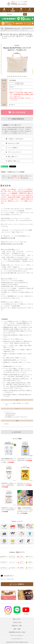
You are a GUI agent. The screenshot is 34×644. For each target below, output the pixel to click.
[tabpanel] (17, 59)
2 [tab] (10, 77)
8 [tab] (21, 77)
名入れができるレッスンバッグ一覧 (12, 244)
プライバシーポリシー (17, 635)
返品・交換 (17, 629)
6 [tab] (17, 77)
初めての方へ (17, 619)
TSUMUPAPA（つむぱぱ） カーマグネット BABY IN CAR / (9, 485)
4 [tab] (14, 77)
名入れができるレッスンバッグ (13, 28)
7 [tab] (19, 77)
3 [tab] (12, 77)
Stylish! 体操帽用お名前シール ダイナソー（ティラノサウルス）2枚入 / (8, 460)
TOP (2, 28)
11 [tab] (27, 77)
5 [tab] (16, 77)
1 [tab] (8, 77)
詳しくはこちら (24, 178)
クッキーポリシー (17, 639)
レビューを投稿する (17, 584)
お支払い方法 (17, 622)
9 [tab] (23, 77)
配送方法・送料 (17, 626)
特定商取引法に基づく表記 (17, 632)
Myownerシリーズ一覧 (8, 238)
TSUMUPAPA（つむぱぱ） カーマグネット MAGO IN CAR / (9, 510)
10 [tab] (25, 77)
